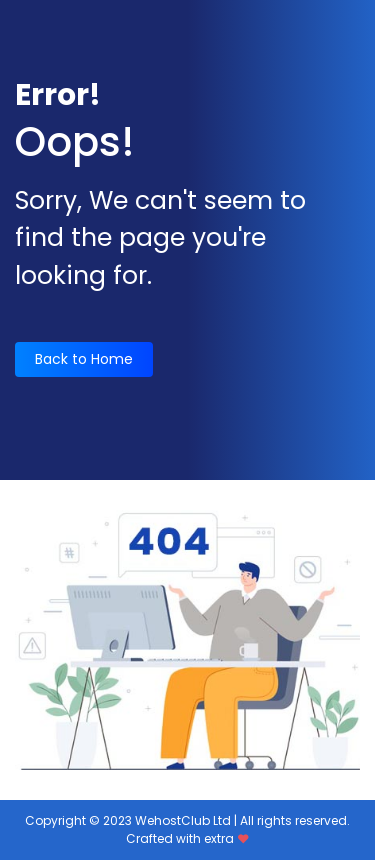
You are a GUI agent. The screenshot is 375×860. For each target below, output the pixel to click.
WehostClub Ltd (183, 820)
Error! (58, 95)
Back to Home (84, 359)
